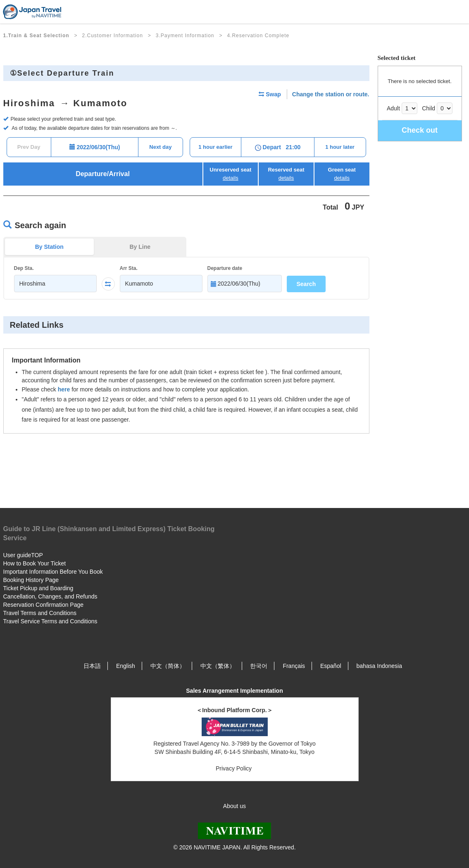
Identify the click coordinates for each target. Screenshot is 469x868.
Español (331, 666)
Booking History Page (31, 580)
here (64, 389)
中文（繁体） (218, 666)
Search (306, 284)
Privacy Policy (234, 768)
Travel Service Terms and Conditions (50, 621)
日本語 (92, 666)
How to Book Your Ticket (35, 563)
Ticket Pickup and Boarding (38, 588)
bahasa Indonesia (379, 666)
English (126, 666)
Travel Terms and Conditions (40, 613)
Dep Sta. (24, 268)
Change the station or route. (331, 94)
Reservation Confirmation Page (44, 605)
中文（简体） (168, 666)
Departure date (225, 268)
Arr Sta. (129, 268)
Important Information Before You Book (53, 572)
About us (234, 806)
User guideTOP (23, 555)
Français (294, 666)
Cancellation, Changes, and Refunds (50, 596)
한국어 (259, 666)
